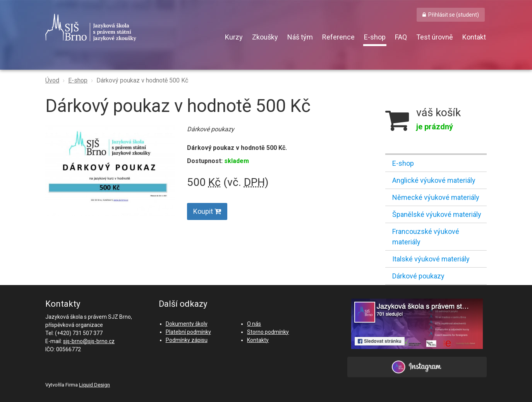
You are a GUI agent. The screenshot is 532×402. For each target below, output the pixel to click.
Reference (338, 37)
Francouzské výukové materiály (426, 237)
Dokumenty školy (187, 324)
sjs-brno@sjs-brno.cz (89, 341)
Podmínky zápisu (187, 340)
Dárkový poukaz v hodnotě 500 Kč (142, 80)
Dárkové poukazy (418, 276)
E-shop (375, 37)
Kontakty (258, 340)
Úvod (52, 80)
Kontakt (474, 37)
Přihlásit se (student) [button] (454, 15)
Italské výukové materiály (431, 259)
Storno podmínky (268, 332)
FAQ (401, 37)
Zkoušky (265, 37)
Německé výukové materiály (436, 197)
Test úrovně (435, 37)
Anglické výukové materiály (434, 180)
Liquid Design (94, 385)
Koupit (207, 211)
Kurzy (234, 37)
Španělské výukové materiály (437, 214)
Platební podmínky (188, 332)
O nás (254, 324)
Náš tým (300, 37)
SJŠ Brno (127, 27)
